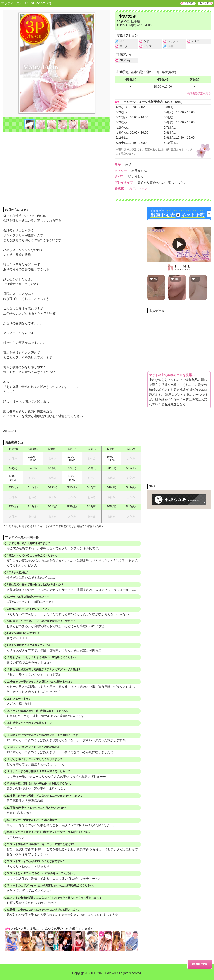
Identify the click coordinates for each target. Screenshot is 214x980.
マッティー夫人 (12, 3)
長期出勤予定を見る (199, 93)
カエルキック (138, 188)
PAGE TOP (199, 964)
